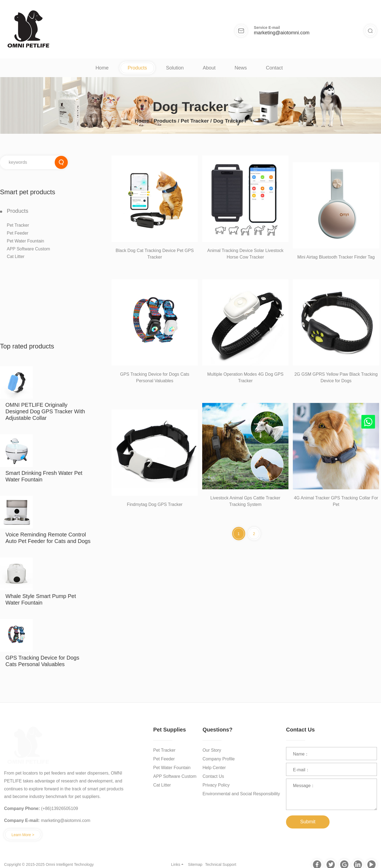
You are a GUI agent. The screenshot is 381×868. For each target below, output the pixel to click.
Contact (274, 68)
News (241, 68)
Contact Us (213, 776)
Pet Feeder (18, 233)
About (209, 68)
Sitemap (195, 864)
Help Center (214, 768)
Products (137, 68)
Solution (175, 68)
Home (102, 68)
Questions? (217, 730)
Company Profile (219, 759)
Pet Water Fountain (25, 241)
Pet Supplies (170, 730)
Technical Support (221, 864)
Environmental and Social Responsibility (241, 794)
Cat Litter (16, 257)
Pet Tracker (18, 225)
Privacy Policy (216, 785)
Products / (167, 121)
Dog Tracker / (230, 121)
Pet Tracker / (197, 121)
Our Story (212, 750)
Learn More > (23, 835)
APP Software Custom (28, 249)
